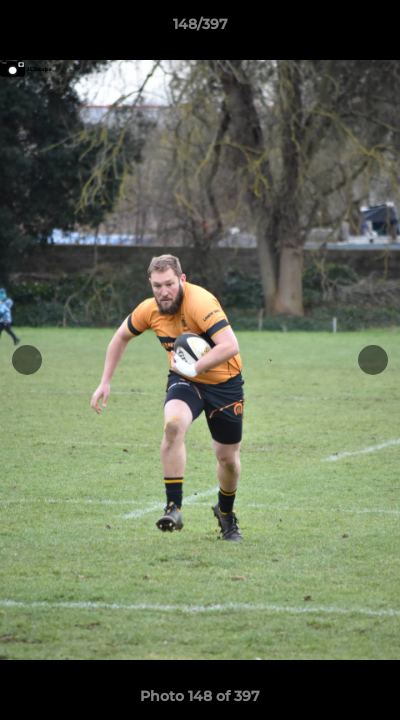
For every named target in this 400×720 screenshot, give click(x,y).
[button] (376, 29)
